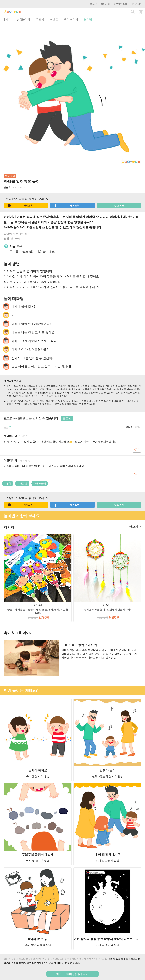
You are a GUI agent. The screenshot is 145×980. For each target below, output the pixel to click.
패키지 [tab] (7, 19)
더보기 (135, 527)
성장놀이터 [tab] (23, 19)
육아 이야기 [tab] (71, 19)
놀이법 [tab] (88, 19)
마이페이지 (137, 4)
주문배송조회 (120, 4)
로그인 (93, 4)
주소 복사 (119, 206)
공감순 (129, 427)
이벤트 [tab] (54, 19)
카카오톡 (20, 206)
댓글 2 (7, 187)
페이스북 (67, 206)
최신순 (138, 427)
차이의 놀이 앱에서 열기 (72, 974)
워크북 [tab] (40, 19)
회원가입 (105, 4)
